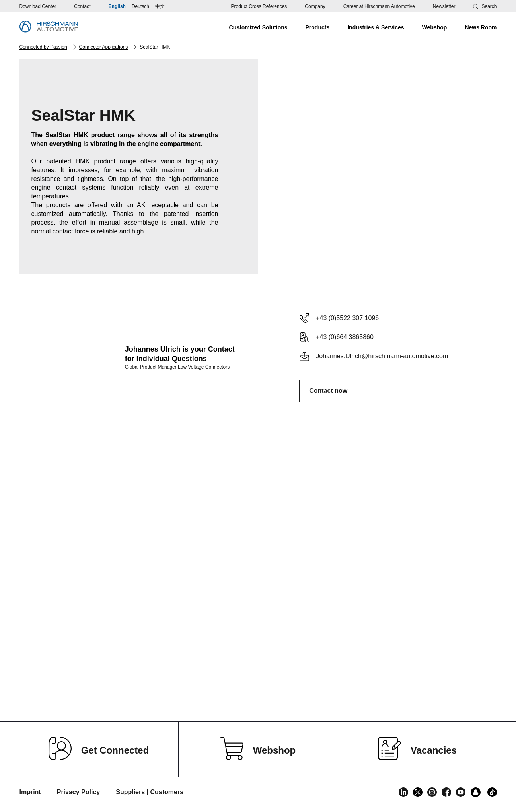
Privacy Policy (79, 792)
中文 (160, 6)
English (117, 6)
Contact (82, 6)
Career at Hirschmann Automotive (379, 6)
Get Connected (115, 750)
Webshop (275, 750)
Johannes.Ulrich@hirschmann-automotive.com (382, 356)
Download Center (38, 6)
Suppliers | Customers (150, 792)
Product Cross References (259, 6)
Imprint (30, 792)
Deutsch (140, 6)
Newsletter (444, 6)
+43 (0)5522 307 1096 (347, 318)
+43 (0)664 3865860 (345, 337)
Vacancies (434, 750)
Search (489, 6)
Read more (136, 685)
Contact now (328, 391)
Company (315, 6)
